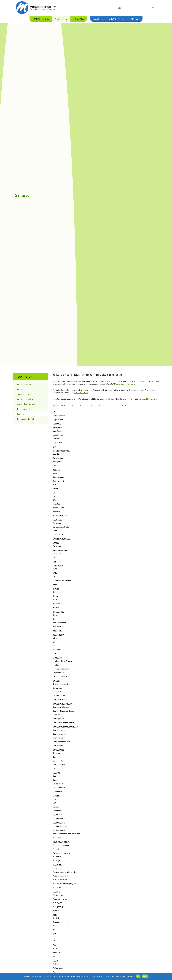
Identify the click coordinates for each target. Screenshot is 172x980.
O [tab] (103, 405)
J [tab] (89, 405)
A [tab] (65, 405)
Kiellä (145, 976)
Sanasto (21, 414)
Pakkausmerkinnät (26, 419)
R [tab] (111, 405)
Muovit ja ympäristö (26, 399)
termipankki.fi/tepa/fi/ (148, 399)
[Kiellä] (169, 976)
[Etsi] (137, 8)
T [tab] (117, 405)
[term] (54, 412)
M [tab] (97, 405)
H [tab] (84, 405)
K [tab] (91, 405)
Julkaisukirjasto (24, 394)
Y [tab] (131, 405)
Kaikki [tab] (55, 405)
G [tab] (81, 405)
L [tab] (94, 405)
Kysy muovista (24, 409)
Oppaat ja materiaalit (27, 404)
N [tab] (100, 405)
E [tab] (76, 405)
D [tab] (73, 405)
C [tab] (70, 405)
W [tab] (125, 405)
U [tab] (120, 405)
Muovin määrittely (81, 393)
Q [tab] (108, 405)
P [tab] (106, 405)
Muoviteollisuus (24, 385)
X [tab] (128, 405)
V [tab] (122, 405)
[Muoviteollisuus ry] (36, 8)
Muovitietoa (24, 377)
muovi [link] (86, 390)
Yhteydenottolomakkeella (124, 384)
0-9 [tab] (61, 405)
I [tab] (86, 405)
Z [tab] (133, 405)
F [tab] (78, 405)
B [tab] (67, 405)
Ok (138, 976)
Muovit (20, 389)
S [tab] (114, 405)
